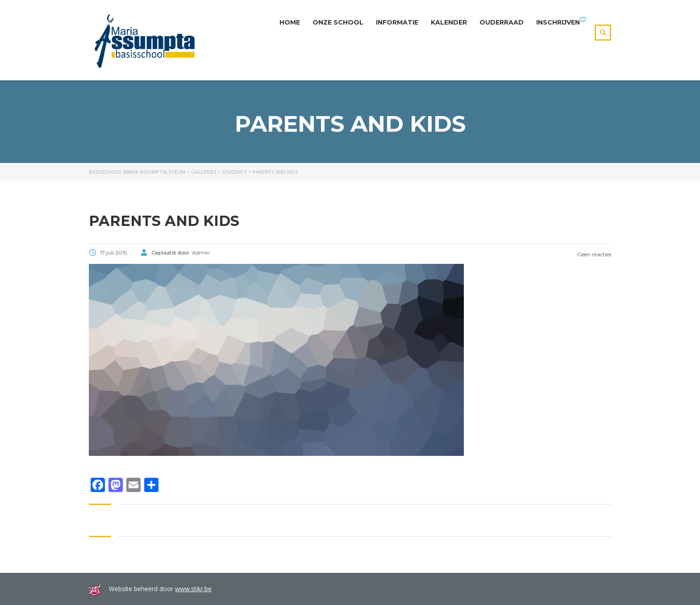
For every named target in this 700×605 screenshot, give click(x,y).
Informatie (397, 22)
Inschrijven (558, 22)
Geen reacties (587, 254)
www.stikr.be (193, 589)
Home (290, 22)
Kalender (449, 22)
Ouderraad (502, 22)
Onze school (338, 22)
